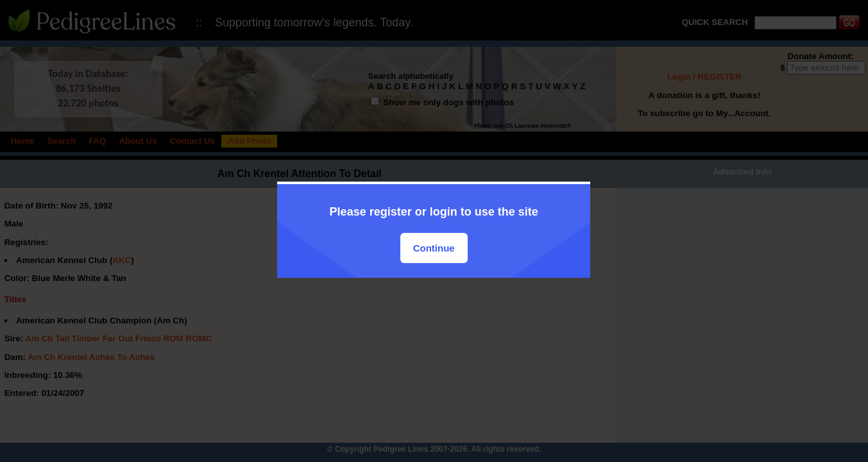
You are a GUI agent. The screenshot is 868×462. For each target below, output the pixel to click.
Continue (434, 248)
